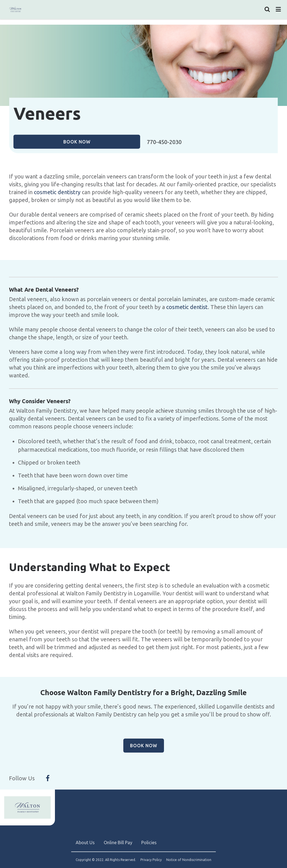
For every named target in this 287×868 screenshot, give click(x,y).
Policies (149, 843)
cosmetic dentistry (57, 192)
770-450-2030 (164, 142)
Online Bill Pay (118, 843)
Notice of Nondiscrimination (189, 860)
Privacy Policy (151, 860)
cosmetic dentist (187, 307)
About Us (85, 843)
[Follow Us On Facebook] (48, 778)
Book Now (77, 141)
